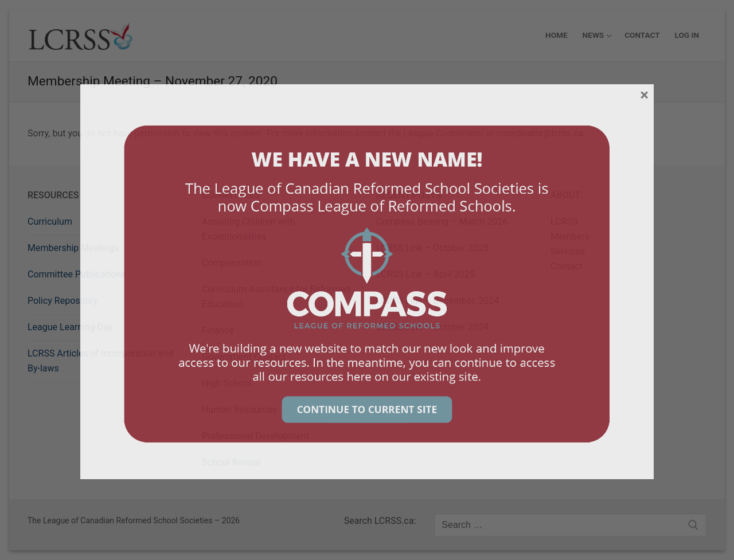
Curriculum (50, 222)
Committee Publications (77, 274)
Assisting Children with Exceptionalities (249, 229)
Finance (218, 330)
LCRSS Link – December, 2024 (438, 301)
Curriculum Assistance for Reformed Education (276, 297)
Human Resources (239, 410)
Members (570, 236)
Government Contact (244, 357)
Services (568, 251)
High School (227, 383)
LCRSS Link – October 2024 (432, 327)
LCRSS (564, 222)
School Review (231, 462)
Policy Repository (63, 301)
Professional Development (255, 436)
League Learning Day (70, 327)
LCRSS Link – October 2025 (432, 248)
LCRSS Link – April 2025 (425, 274)
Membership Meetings (73, 248)
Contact (567, 266)
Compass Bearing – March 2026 (442, 222)
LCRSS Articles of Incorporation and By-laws (100, 361)
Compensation (232, 263)
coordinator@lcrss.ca (540, 133)
